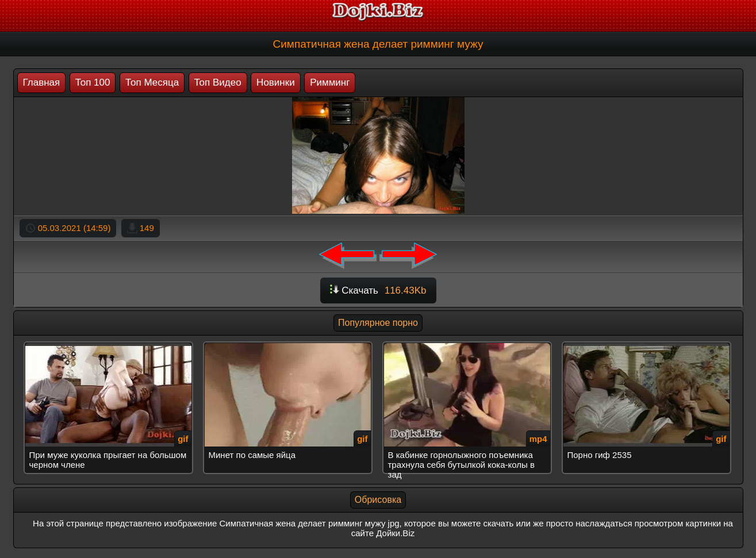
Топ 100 (93, 82)
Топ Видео (218, 82)
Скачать (378, 290)
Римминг (330, 82)
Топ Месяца (152, 82)
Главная (42, 82)
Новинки (276, 82)
